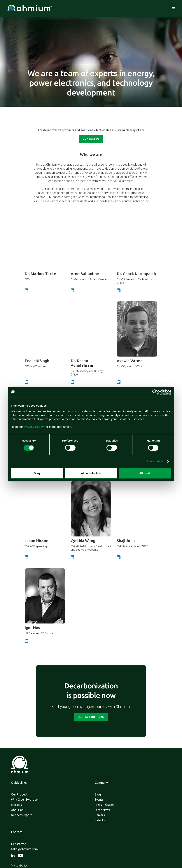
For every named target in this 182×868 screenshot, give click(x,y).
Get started (19, 844)
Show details (155, 461)
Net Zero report (21, 815)
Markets (16, 805)
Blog (98, 794)
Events (99, 800)
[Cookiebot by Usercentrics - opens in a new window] (155, 392)
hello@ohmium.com (24, 849)
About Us (17, 810)
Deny (37, 473)
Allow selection (91, 473)
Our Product (19, 794)
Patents (100, 820)
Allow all (145, 473)
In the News (102, 810)
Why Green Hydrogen (25, 800)
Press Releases (104, 805)
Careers (100, 815)
